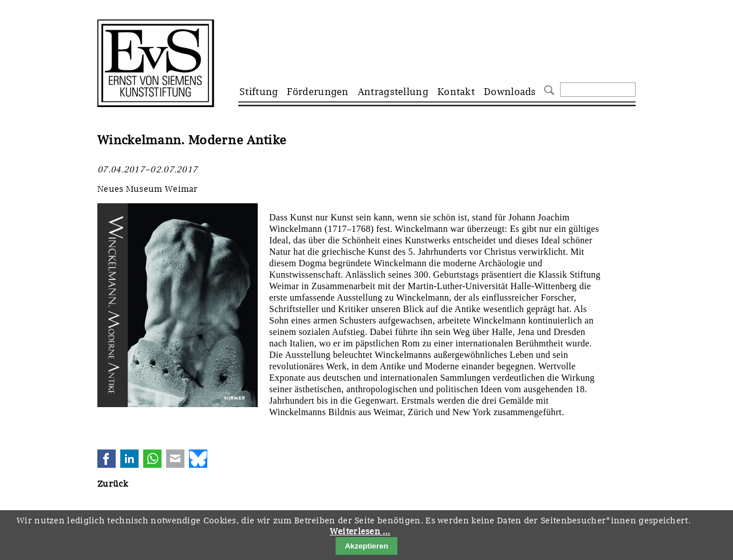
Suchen (548, 89)
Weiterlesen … (360, 531)
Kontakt (456, 92)
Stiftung (259, 92)
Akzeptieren (366, 546)
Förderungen (318, 92)
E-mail (175, 459)
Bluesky (198, 459)
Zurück (113, 484)
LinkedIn (129, 459)
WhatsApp (152, 459)
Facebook (107, 459)
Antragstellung (393, 92)
